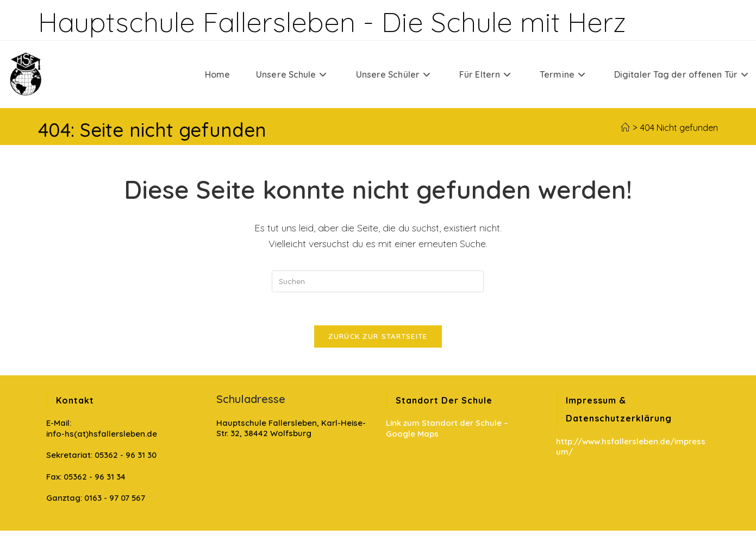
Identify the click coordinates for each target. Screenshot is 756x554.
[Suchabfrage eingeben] (378, 281)
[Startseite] (625, 128)
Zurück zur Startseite (378, 336)
